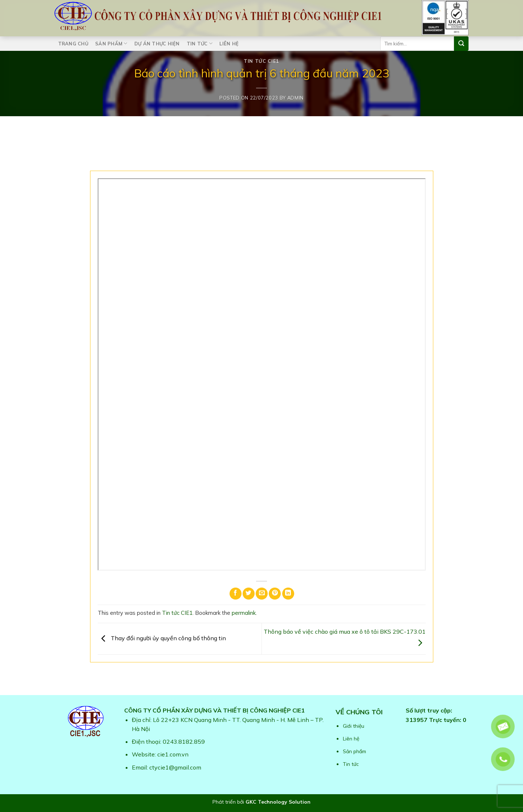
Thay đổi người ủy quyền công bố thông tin (162, 638)
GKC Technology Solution (278, 802)
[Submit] (461, 44)
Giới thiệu (354, 726)
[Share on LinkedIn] (288, 594)
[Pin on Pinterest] (275, 594)
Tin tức (200, 43)
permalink (244, 613)
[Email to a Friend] (262, 594)
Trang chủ (73, 44)
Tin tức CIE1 (261, 61)
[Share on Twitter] (249, 594)
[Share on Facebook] (236, 594)
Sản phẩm (111, 43)
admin (295, 98)
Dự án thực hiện (157, 44)
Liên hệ (229, 44)
